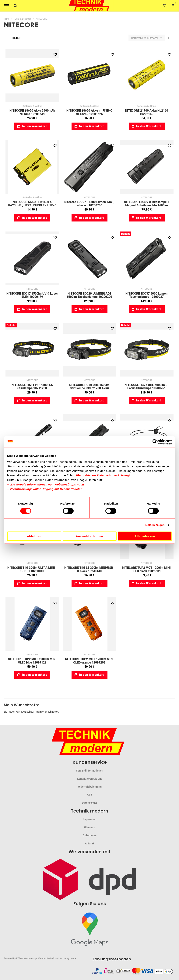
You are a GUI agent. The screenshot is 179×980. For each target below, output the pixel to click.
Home (6, 19)
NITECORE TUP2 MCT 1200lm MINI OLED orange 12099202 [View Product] (89, 624)
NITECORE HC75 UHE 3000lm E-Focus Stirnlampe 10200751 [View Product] (147, 350)
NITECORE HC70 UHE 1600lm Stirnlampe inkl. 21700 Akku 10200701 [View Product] (89, 350)
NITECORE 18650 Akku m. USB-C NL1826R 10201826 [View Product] (89, 76)
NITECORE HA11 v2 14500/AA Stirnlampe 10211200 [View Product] (32, 350)
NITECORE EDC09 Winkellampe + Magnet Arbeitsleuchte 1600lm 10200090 (147, 205)
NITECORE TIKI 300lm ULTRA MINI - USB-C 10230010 (32, 569)
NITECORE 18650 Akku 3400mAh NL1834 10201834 (32, 112)
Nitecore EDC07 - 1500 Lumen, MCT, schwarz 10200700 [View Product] (89, 167)
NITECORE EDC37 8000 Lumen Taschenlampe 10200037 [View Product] (147, 258)
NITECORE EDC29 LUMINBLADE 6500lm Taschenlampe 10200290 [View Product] (89, 258)
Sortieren (136, 38)
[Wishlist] (165, 6)
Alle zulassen (145, 536)
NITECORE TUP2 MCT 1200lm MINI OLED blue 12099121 (32, 661)
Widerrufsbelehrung (90, 787)
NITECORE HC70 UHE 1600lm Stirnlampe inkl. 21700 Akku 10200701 (89, 388)
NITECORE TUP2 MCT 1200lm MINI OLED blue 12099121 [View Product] (32, 624)
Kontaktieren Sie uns (90, 779)
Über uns (89, 827)
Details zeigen (155, 525)
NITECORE (89, 197)
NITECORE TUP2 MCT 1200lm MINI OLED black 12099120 (146, 569)
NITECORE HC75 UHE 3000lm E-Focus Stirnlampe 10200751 (147, 387)
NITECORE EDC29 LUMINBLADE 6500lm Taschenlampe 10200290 (89, 295)
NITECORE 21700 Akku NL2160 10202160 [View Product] (147, 76)
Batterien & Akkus (32, 106)
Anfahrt (89, 843)
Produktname (151, 38)
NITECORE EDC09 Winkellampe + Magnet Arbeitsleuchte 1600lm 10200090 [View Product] (147, 167)
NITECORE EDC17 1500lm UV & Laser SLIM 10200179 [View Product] (32, 258)
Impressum (90, 819)
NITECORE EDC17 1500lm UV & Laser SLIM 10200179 (32, 295)
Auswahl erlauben (89, 536)
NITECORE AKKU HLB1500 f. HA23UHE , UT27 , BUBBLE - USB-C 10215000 (32, 205)
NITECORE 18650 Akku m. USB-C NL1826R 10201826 (89, 112)
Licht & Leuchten (23, 19)
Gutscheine (90, 835)
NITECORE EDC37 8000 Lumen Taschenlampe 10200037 (146, 295)
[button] (55, 55)
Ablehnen (34, 536)
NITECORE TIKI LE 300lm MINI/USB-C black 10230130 (89, 569)
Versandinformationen (89, 771)
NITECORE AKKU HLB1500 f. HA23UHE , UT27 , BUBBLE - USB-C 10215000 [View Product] (32, 167)
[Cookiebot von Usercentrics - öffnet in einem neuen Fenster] (155, 442)
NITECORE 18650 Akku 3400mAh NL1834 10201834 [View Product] (32, 76)
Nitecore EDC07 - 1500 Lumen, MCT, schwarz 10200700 (89, 204)
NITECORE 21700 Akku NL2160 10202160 (147, 112)
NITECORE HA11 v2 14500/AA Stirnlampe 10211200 (32, 387)
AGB (89, 795)
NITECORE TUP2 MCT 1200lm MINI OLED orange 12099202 (89, 661)
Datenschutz (89, 803)
